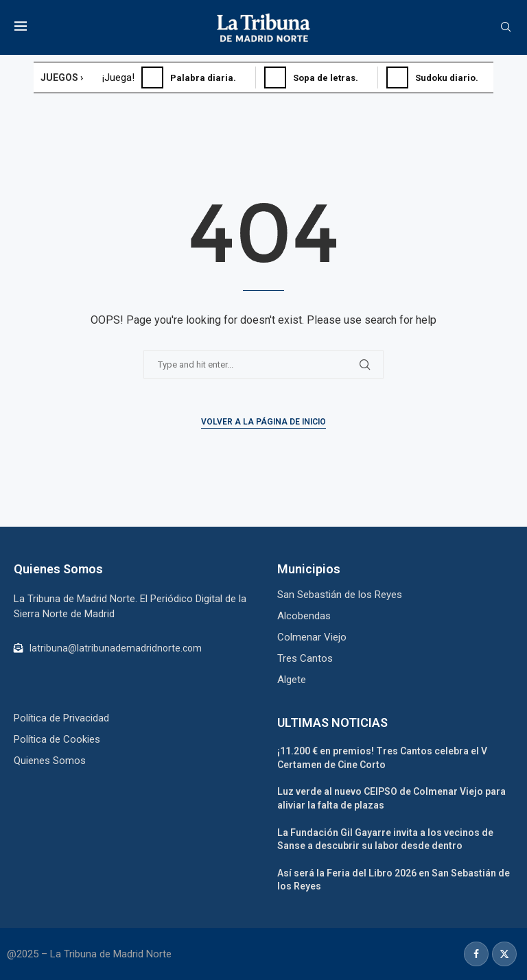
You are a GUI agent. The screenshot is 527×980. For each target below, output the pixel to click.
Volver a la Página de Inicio (263, 422)
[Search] (506, 27)
